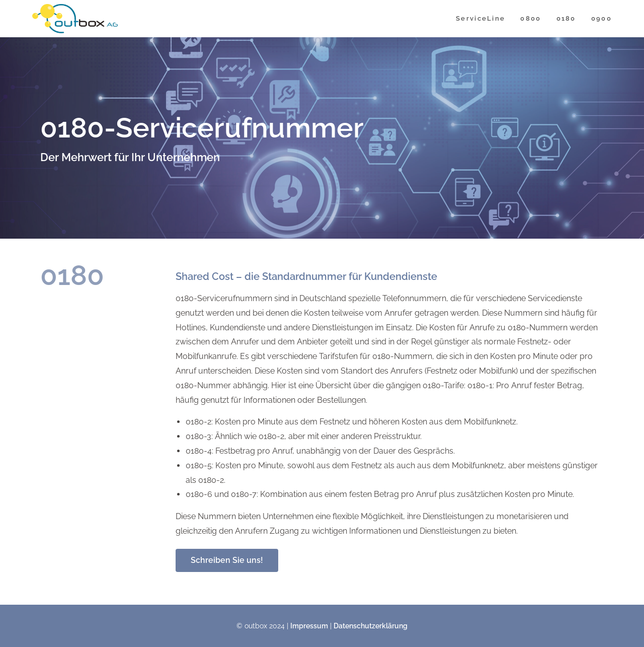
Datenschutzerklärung (371, 626)
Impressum (309, 626)
